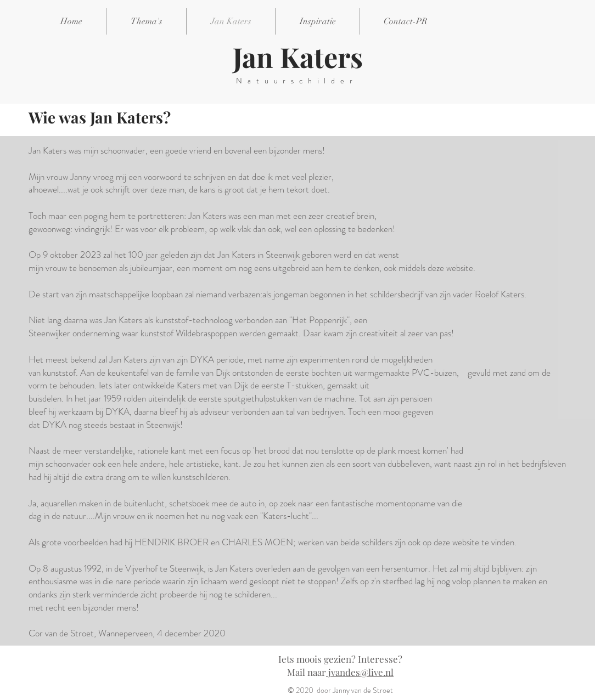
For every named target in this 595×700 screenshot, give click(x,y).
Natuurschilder (297, 81)
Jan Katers (298, 57)
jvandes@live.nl (360, 672)
